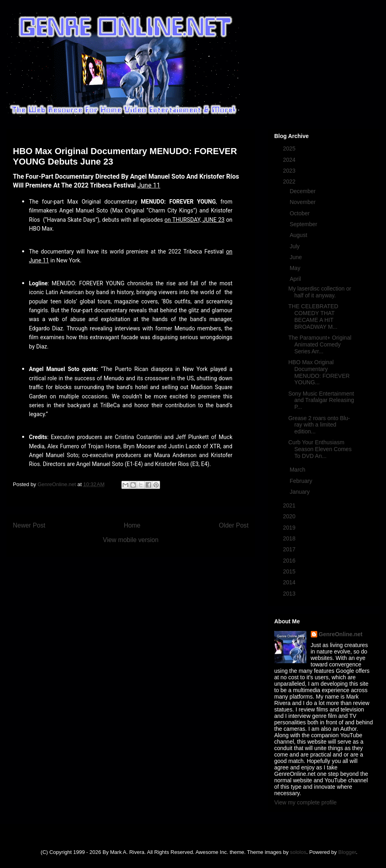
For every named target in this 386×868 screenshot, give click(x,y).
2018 (290, 538)
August (299, 235)
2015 (290, 571)
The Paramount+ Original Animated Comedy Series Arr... (320, 344)
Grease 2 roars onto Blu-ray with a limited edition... (319, 425)
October (300, 213)
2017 (290, 549)
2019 (290, 528)
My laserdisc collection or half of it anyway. (320, 292)
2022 (290, 181)
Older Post (234, 525)
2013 (290, 594)
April (296, 279)
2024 (290, 160)
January (300, 492)
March (298, 470)
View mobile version (131, 540)
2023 (290, 171)
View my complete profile (305, 802)
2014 (290, 582)
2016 (290, 561)
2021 (290, 505)
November (303, 202)
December (303, 191)
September (304, 224)
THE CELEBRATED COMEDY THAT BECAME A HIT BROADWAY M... (313, 316)
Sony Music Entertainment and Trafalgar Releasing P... (321, 400)
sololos (298, 852)
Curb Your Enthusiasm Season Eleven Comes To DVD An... (320, 449)
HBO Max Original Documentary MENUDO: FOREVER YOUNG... (319, 372)
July (295, 246)
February (302, 481)
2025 (290, 148)
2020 (290, 516)
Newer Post (29, 525)
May (296, 268)
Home (132, 525)
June (296, 257)
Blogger (347, 852)
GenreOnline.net (341, 634)
